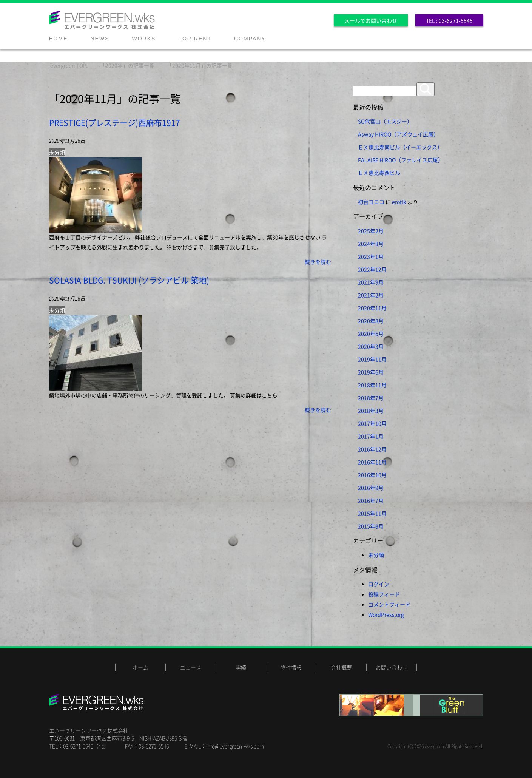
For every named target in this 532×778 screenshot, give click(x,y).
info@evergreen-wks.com (235, 746)
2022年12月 (372, 269)
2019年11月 (372, 359)
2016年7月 (371, 500)
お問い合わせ (392, 667)
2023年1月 (371, 256)
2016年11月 (372, 462)
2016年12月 (372, 449)
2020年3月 (371, 346)
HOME (59, 39)
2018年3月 (371, 411)
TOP (68, 65)
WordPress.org (386, 614)
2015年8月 (371, 526)
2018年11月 (372, 385)
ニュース (191, 667)
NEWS (100, 39)
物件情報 (291, 667)
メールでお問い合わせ (371, 20)
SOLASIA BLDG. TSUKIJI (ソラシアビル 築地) (129, 280)
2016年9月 (371, 488)
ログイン (379, 584)
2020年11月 (372, 308)
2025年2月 (371, 231)
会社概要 (341, 667)
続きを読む (318, 262)
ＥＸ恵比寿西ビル (379, 173)
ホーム (140, 667)
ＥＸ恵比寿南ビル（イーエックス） (400, 147)
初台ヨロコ (371, 202)
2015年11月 (372, 513)
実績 (241, 667)
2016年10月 (372, 475)
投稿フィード (384, 594)
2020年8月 (371, 321)
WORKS (144, 39)
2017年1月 (371, 436)
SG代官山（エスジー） (385, 121)
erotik (399, 202)
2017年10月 (372, 423)
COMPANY (250, 39)
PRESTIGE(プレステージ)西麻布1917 (115, 123)
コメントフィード (389, 604)
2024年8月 (371, 244)
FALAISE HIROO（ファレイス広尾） (401, 160)
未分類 (57, 152)
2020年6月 (371, 333)
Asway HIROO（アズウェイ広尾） (398, 134)
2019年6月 (371, 372)
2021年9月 (371, 282)
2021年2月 (371, 295)
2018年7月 (371, 398)
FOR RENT (195, 39)
